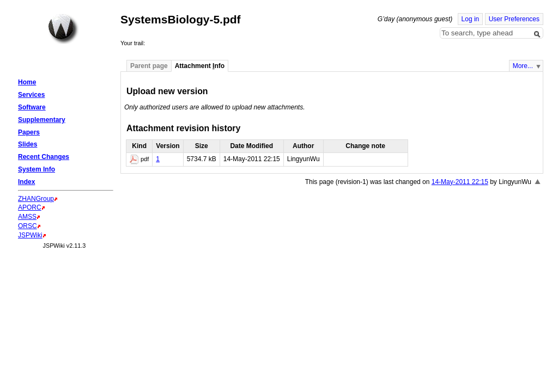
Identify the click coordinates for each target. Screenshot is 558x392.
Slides (28, 144)
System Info (37, 169)
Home (63, 29)
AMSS (27, 217)
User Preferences (514, 19)
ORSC (28, 226)
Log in (471, 19)
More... (523, 66)
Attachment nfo (200, 66)
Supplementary (42, 120)
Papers (29, 132)
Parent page (149, 66)
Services (31, 95)
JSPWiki (30, 235)
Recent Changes (44, 157)
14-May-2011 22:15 (460, 182)
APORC (30, 207)
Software (32, 107)
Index (26, 182)
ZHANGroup (36, 199)
